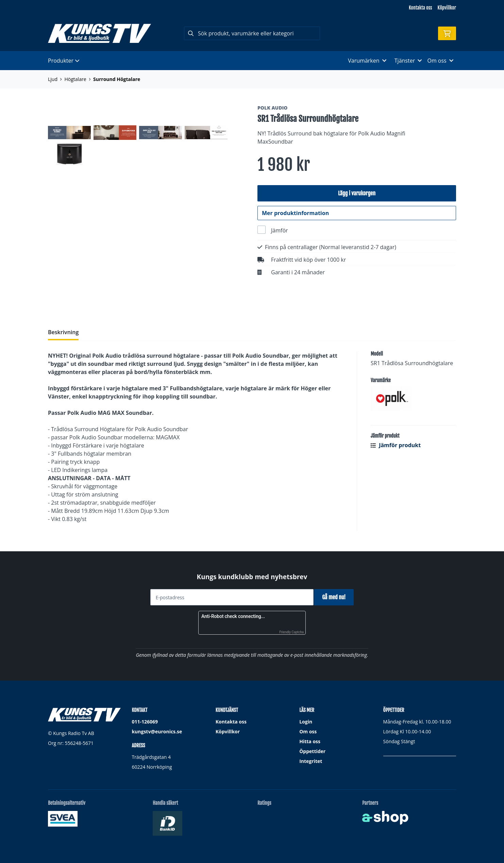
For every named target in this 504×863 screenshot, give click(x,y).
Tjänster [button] (408, 61)
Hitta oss (310, 741)
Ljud (53, 79)
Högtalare (75, 79)
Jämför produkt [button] (396, 449)
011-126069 (145, 722)
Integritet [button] (311, 761)
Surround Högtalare (117, 79)
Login (306, 722)
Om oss (308, 731)
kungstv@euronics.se (157, 731)
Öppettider (312, 751)
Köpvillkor (447, 8)
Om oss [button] (440, 61)
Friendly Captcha (291, 632)
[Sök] (252, 33)
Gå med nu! (336, 597)
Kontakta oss (420, 8)
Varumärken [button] (367, 61)
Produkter (64, 61)
